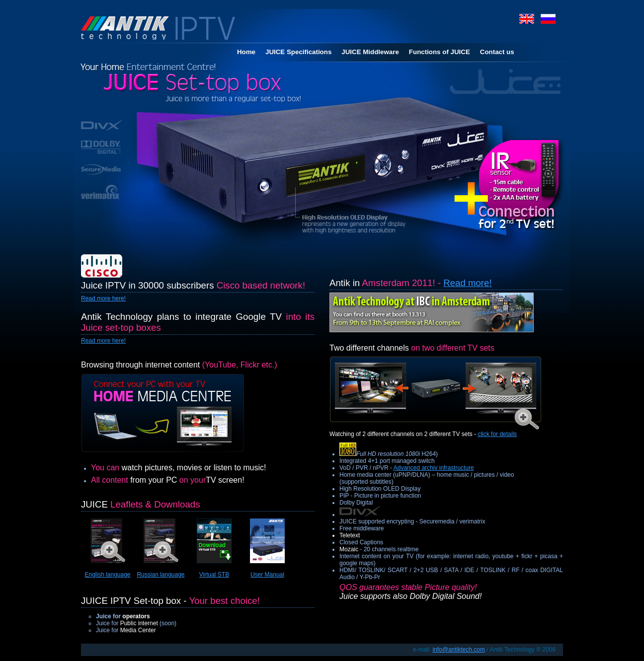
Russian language (161, 575)
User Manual (267, 575)
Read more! (467, 283)
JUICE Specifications (298, 52)
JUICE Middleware (370, 52)
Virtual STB (214, 575)
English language (107, 575)
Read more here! (103, 298)
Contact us (497, 52)
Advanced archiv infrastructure (434, 468)
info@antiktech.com (459, 650)
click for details (497, 434)
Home (246, 52)
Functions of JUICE (440, 52)
